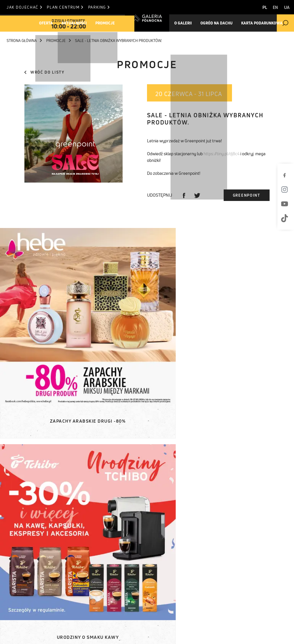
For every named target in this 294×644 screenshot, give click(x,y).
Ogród (13, 595)
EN (272, 7)
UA (287, 7)
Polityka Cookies (205, 626)
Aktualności (81, 23)
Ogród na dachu (215, 23)
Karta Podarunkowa (263, 23)
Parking (106, 7)
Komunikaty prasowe (87, 567)
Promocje (116, 23)
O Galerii (16, 588)
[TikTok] (287, 218)
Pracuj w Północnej (29, 610)
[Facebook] (287, 175)
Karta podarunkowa (29, 603)
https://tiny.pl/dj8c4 (222, 154)
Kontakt (123, 588)
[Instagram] (287, 189)
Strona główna (24, 41)
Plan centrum (69, 7)
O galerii (184, 23)
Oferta (49, 23)
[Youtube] (287, 204)
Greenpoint (247, 195)
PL (257, 7)
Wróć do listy (44, 72)
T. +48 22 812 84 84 (178, 588)
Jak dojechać (24, 7)
